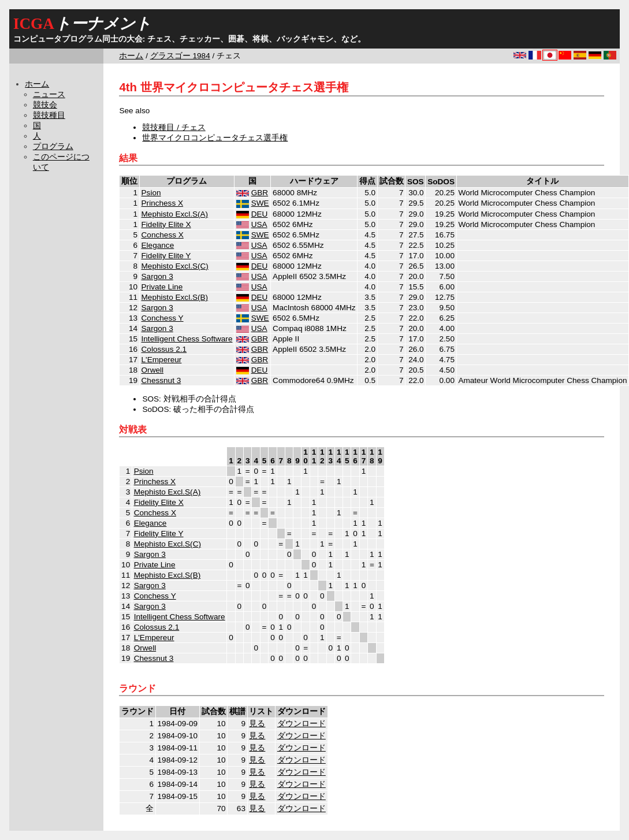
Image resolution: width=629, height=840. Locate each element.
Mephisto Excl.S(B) (175, 297)
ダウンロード (302, 724)
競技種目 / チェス (174, 127)
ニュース (49, 94)
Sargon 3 (157, 276)
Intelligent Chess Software (187, 339)
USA (259, 224)
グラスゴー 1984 (180, 56)
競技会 (45, 105)
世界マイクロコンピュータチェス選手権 (215, 138)
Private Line (162, 287)
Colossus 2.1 (164, 349)
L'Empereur (162, 360)
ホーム (131, 56)
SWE (260, 203)
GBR (260, 193)
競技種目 (49, 115)
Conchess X (163, 235)
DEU (260, 214)
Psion (151, 193)
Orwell (153, 370)
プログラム (53, 146)
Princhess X (163, 203)
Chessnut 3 (161, 380)
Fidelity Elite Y (166, 256)
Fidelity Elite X (166, 224)
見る (257, 724)
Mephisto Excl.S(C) (175, 266)
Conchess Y (163, 318)
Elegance (158, 245)
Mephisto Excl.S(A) (175, 214)
